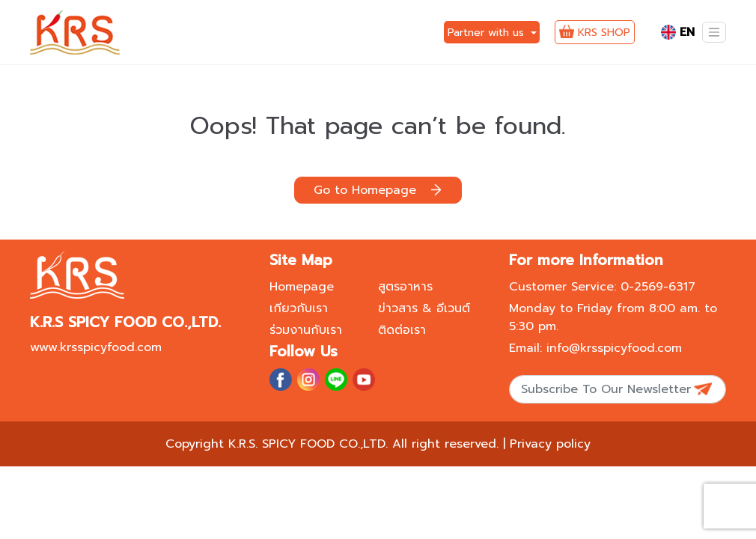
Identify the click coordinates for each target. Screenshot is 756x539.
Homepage (302, 287)
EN (678, 32)
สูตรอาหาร (405, 287)
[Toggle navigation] (714, 32)
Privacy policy (550, 444)
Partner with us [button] (488, 33)
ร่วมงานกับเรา (306, 330)
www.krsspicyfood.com (96, 347)
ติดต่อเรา (402, 330)
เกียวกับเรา (299, 308)
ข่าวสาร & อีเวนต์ (424, 308)
